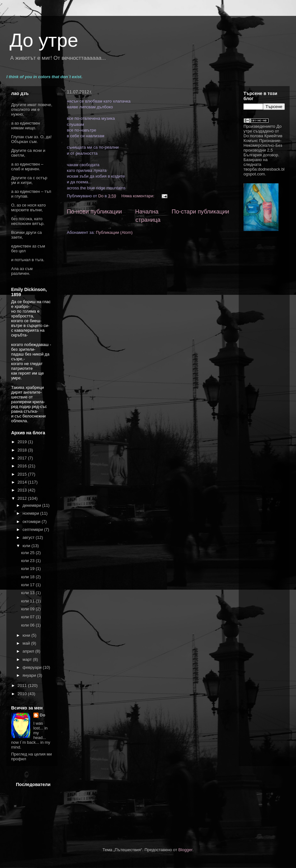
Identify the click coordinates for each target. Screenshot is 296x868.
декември (32, 505)
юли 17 (28, 585)
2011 (23, 685)
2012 (23, 498)
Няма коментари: (138, 196)
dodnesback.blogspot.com (264, 172)
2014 (23, 482)
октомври (32, 522)
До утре (44, 40)
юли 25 (28, 553)
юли (27, 546)
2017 (23, 458)
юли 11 (28, 601)
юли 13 (28, 593)
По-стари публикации (200, 212)
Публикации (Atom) (114, 232)
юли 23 (28, 561)
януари (30, 675)
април (29, 651)
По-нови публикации (94, 212)
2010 (23, 694)
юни (27, 635)
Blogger (185, 850)
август (29, 537)
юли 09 (28, 609)
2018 (23, 450)
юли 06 (28, 625)
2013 (23, 490)
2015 (23, 474)
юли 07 (28, 617)
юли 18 (28, 577)
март (28, 659)
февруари (33, 667)
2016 (23, 466)
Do (42, 715)
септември (33, 529)
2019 (23, 442)
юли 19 (28, 569)
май (27, 643)
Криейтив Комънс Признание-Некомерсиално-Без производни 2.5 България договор (263, 145)
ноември (32, 513)
